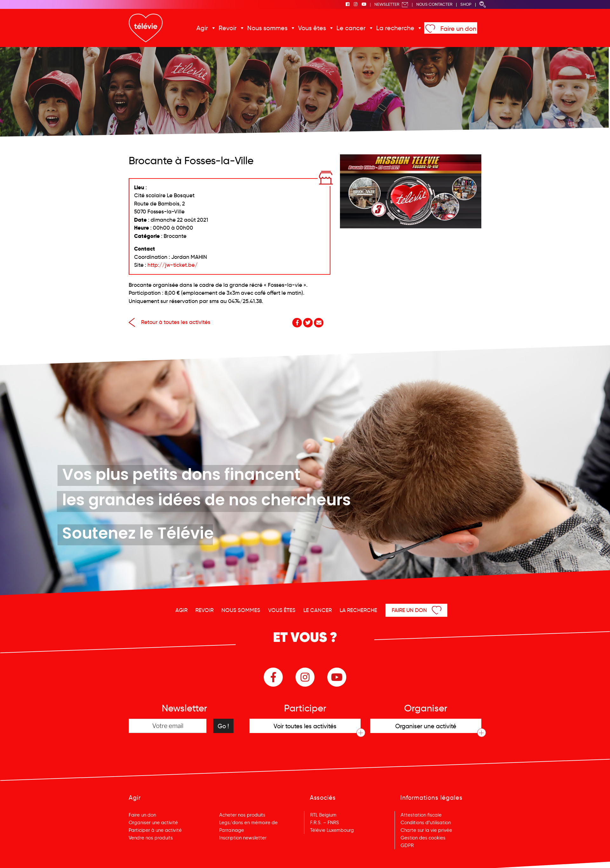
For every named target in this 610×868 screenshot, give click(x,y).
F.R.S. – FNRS (325, 823)
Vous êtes (312, 28)
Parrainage (232, 830)
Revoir (228, 28)
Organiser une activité (153, 823)
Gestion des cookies (423, 838)
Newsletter (391, 4)
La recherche (395, 28)
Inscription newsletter (243, 838)
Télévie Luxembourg (332, 830)
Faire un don (458, 29)
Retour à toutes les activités (169, 322)
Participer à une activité (155, 830)
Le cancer (351, 28)
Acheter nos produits (242, 815)
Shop (466, 4)
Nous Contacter (434, 4)
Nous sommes (267, 28)
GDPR (407, 845)
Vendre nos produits (151, 838)
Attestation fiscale (421, 815)
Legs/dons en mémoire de (248, 823)
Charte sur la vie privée (426, 830)
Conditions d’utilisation (426, 823)
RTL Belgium (323, 815)
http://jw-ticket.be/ (173, 265)
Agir (202, 28)
